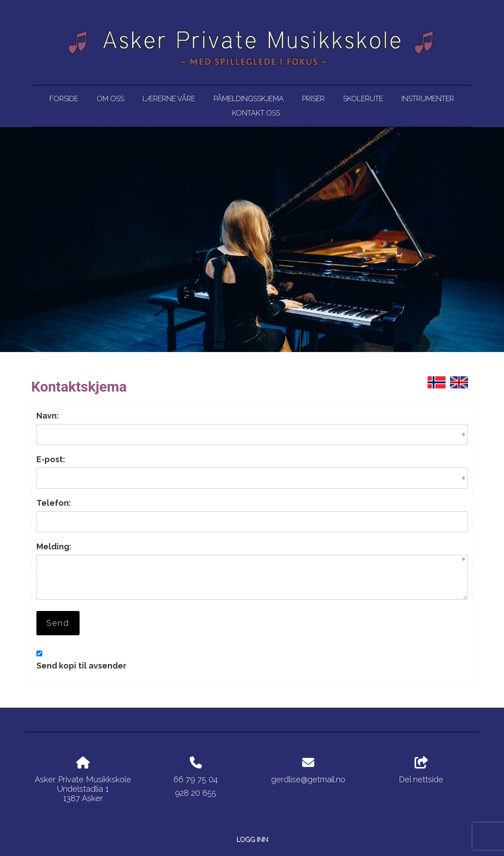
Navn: (48, 416)
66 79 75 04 (196, 779)
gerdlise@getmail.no (308, 779)
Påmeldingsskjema (249, 99)
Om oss (110, 99)
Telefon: (54, 503)
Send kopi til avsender (81, 666)
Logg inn (252, 839)
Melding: (54, 546)
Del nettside (421, 771)
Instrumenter (428, 99)
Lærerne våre (169, 99)
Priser (313, 99)
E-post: (51, 459)
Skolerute (363, 99)
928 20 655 (196, 793)
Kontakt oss (256, 113)
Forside (64, 99)
